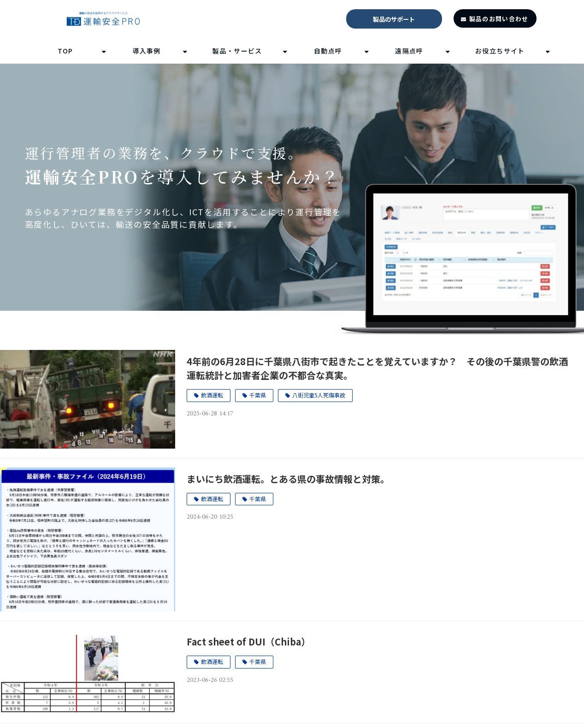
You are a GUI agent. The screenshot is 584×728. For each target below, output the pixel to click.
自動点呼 (328, 51)
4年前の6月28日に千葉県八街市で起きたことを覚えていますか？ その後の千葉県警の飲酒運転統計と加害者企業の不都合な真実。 (377, 368)
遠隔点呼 (409, 51)
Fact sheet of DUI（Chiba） (248, 642)
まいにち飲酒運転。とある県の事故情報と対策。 (288, 479)
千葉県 (258, 395)
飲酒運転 (212, 395)
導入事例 (147, 51)
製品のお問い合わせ (499, 19)
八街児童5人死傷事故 (319, 395)
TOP (65, 51)
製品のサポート (394, 19)
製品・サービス (237, 51)
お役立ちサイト (500, 51)
